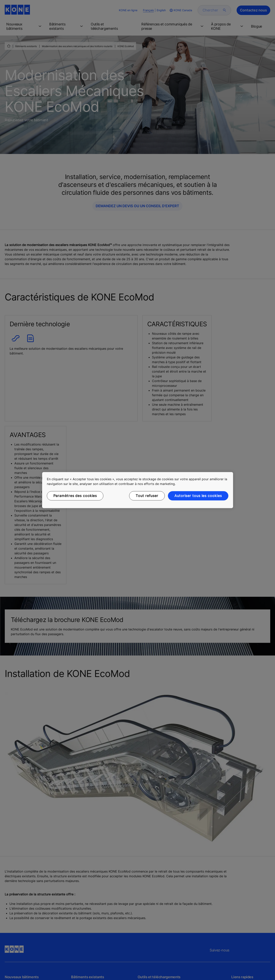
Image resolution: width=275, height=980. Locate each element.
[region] (138, 490)
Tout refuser (147, 496)
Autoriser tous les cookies (198, 496)
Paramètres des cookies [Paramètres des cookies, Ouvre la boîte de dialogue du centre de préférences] (75, 496)
